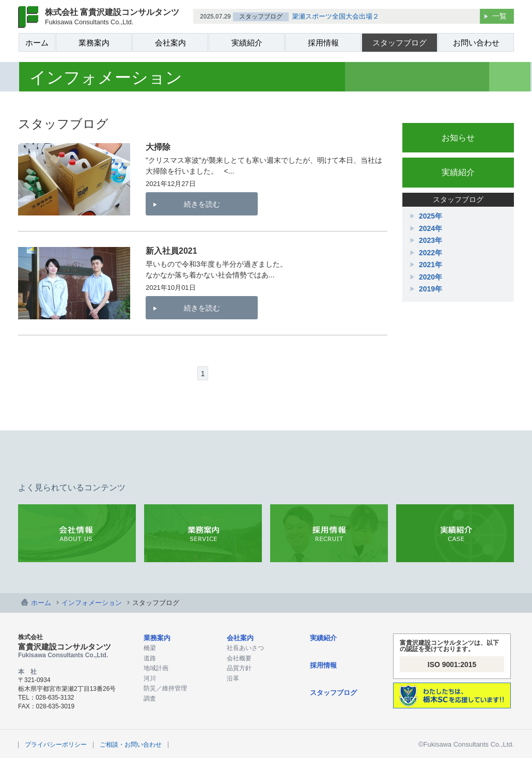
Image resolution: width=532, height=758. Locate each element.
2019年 (431, 289)
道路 (150, 658)
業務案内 (94, 43)
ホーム (37, 43)
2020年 (431, 277)
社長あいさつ (245, 648)
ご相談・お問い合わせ (131, 745)
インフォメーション (92, 603)
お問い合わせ (476, 43)
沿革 (233, 678)
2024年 (431, 228)
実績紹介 (247, 43)
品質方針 (239, 668)
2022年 (431, 253)
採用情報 (323, 43)
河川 (150, 678)
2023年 (431, 240)
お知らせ (458, 138)
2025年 (431, 216)
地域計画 (156, 668)
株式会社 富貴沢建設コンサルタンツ (112, 17)
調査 (150, 699)
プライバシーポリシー (56, 745)
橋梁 (150, 648)
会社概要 (239, 658)
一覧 (499, 16)
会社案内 (170, 43)
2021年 (431, 265)
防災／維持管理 (165, 688)
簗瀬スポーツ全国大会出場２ (335, 16)
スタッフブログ (400, 43)
